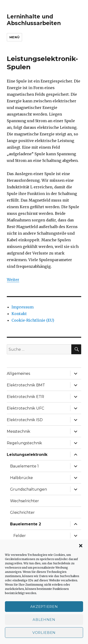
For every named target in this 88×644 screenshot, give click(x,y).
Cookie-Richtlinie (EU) (33, 320)
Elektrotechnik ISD (25, 420)
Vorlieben (44, 633)
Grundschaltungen (29, 489)
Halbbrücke (21, 478)
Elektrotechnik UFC (25, 408)
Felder (20, 536)
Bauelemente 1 (24, 466)
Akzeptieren (44, 607)
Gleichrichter (22, 512)
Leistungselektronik (27, 455)
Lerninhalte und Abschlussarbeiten (34, 20)
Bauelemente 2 (26, 524)
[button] (81, 546)
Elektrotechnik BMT (26, 385)
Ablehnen (44, 620)
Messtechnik (19, 431)
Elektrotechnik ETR (25, 397)
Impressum (23, 307)
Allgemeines (18, 374)
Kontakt (19, 314)
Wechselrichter (25, 501)
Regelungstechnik (24, 443)
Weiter (13, 280)
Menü (14, 37)
